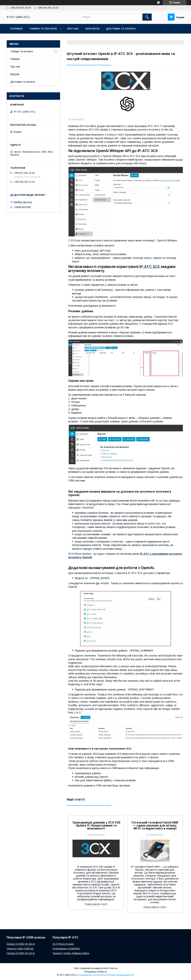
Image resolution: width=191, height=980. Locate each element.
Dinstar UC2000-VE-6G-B (21, 944)
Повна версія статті (96, 904)
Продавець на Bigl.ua (95, 972)
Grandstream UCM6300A (66, 949)
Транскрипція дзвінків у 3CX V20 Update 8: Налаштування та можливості (96, 825)
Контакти (92, 29)
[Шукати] (147, 17)
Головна (16, 29)
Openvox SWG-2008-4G (20, 949)
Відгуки (15, 74)
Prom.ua (113, 968)
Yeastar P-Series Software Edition (71, 953)
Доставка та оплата (121, 29)
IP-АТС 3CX (150, 267)
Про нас (73, 29)
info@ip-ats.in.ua (23, 202)
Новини (15, 59)
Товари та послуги (43, 29)
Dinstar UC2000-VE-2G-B (21, 953)
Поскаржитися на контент (91, 975)
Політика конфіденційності (120, 975)
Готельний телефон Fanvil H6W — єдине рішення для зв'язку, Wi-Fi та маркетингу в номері (155, 825)
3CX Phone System (63, 944)
